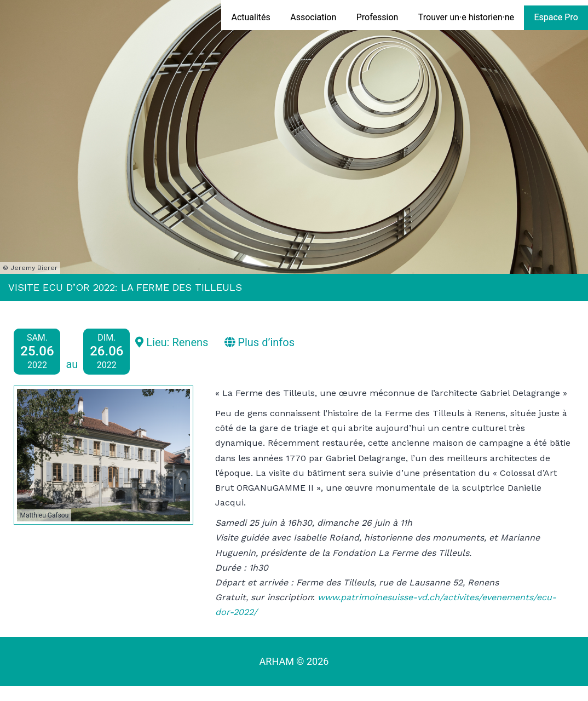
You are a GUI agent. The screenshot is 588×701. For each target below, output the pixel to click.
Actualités (250, 17)
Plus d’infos (260, 342)
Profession (377, 17)
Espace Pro (556, 17)
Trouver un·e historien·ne (466, 17)
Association (313, 17)
